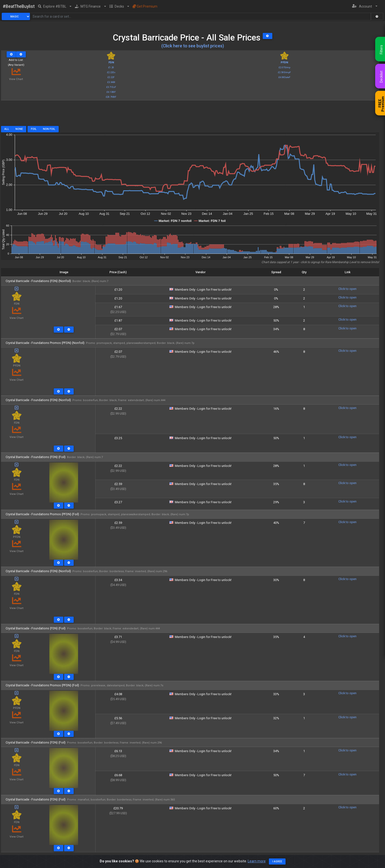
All (7, 129)
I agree (277, 861)
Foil (34, 129)
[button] (55, 6)
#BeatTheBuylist (19, 6)
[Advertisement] (190, 115)
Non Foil (49, 129)
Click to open (347, 289)
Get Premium (145, 6)
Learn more (257, 861)
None (19, 129)
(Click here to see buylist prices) (193, 46)
